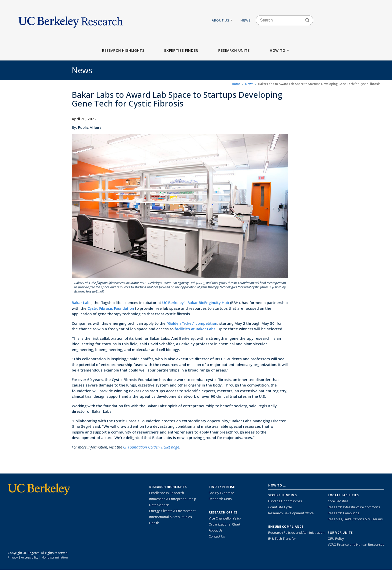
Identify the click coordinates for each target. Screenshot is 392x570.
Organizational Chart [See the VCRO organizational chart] (224, 524)
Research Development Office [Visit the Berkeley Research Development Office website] (291, 513)
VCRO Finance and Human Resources (356, 544)
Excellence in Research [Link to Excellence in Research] (167, 493)
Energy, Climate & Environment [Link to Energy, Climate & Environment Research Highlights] (172, 511)
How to (280, 50)
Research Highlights (123, 50)
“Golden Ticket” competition (192, 323)
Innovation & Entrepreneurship (173, 499)
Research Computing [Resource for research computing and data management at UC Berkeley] (343, 513)
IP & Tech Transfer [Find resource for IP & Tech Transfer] (282, 538)
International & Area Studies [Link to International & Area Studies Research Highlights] (171, 517)
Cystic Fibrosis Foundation (111, 308)
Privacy (13, 557)
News (246, 20)
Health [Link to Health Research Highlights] (154, 523)
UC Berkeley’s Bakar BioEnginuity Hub (196, 302)
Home (236, 84)
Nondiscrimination (55, 557)
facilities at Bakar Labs (195, 329)
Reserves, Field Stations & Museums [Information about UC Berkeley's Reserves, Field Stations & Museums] (355, 519)
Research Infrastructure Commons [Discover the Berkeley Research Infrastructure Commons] (354, 507)
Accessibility (30, 557)
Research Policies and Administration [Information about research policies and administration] (296, 532)
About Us (222, 20)
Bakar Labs (82, 302)
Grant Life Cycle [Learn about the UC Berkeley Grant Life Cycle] (280, 507)
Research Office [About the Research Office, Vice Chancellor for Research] (223, 512)
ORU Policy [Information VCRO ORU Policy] (336, 538)
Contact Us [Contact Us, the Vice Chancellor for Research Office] (217, 536)
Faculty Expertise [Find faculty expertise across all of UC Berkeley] (221, 493)
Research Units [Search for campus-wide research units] (220, 499)
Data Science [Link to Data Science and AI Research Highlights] (159, 505)
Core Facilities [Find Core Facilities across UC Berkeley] (338, 501)
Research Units (234, 50)
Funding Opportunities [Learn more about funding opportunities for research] (285, 501)
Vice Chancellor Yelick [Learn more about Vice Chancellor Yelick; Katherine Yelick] (225, 518)
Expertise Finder (181, 50)
